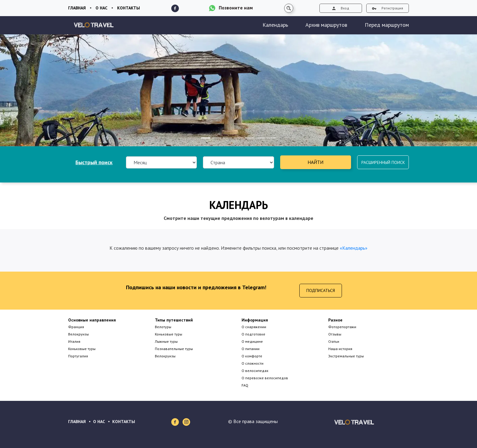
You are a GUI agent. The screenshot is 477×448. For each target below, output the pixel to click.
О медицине (252, 341)
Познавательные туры (174, 349)
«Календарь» (354, 248)
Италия (74, 341)
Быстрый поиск (94, 162)
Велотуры (163, 327)
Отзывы (335, 334)
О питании (251, 349)
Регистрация (388, 8)
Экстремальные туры (346, 356)
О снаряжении (254, 327)
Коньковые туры (82, 349)
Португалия (78, 356)
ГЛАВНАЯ (77, 422)
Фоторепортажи (342, 327)
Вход (341, 8)
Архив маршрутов (326, 25)
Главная (77, 8)
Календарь (275, 25)
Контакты (129, 8)
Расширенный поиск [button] (383, 162)
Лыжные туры (166, 341)
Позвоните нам (236, 8)
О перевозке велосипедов (265, 378)
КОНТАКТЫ (124, 422)
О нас (101, 8)
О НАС (99, 422)
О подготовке (253, 334)
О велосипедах (255, 371)
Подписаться (321, 290)
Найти (315, 162)
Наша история (340, 349)
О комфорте (252, 356)
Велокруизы (78, 334)
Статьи (334, 341)
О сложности (252, 363)
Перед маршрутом (387, 25)
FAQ (245, 385)
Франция (76, 327)
